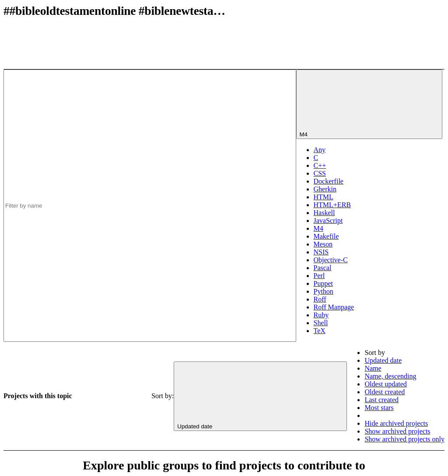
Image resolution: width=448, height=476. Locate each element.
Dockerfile (329, 181)
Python (324, 291)
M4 (318, 228)
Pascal (323, 268)
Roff (320, 299)
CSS (320, 173)
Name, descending (390, 376)
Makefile (326, 236)
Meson (323, 244)
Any (320, 150)
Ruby (321, 315)
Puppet (323, 283)
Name (373, 368)
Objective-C (331, 260)
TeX (320, 331)
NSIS (321, 252)
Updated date (383, 360)
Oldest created (385, 392)
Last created (381, 400)
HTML (324, 197)
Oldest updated (385, 384)
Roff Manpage (334, 307)
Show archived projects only (404, 439)
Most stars (379, 408)
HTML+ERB (332, 205)
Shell (321, 323)
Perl (319, 276)
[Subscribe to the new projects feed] (379, 36)
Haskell (324, 213)
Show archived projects (397, 431)
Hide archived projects (396, 423)
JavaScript (328, 221)
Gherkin (325, 189)
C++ (320, 165)
